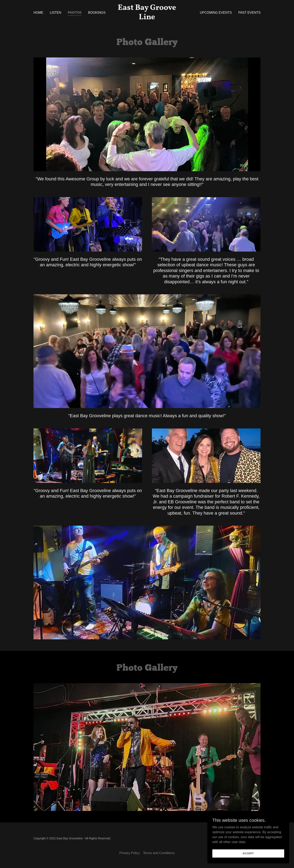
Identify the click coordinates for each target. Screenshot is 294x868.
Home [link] (38, 13)
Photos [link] (75, 13)
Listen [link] (56, 13)
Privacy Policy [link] (130, 853)
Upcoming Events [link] (216, 13)
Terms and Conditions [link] (159, 853)
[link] (147, 18)
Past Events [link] (249, 13)
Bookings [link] (97, 13)
